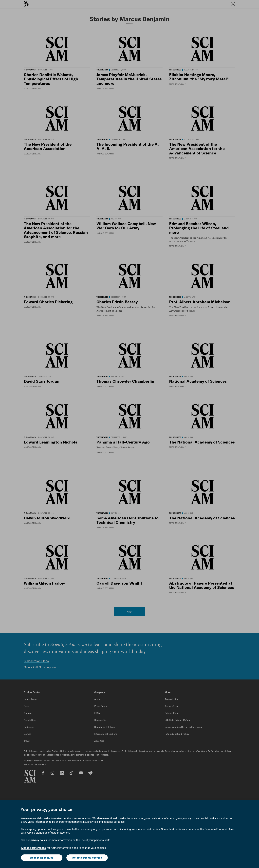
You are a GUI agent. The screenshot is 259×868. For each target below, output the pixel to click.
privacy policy (39, 840)
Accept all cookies (42, 858)
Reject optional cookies (87, 858)
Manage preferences (34, 848)
